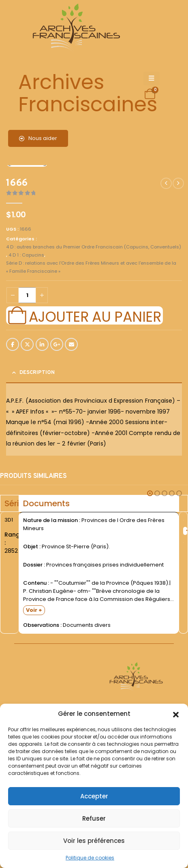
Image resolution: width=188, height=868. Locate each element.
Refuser (94, 818)
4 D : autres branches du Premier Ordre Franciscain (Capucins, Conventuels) (94, 247)
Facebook (13, 344)
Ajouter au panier (95, 316)
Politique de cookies (90, 858)
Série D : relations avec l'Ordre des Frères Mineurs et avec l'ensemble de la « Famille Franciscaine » (91, 267)
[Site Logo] (75, 29)
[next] (178, 183)
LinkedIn (42, 344)
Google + (57, 344)
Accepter (94, 796)
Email (71, 344)
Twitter (27, 344)
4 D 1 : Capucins (26, 255)
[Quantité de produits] (27, 295)
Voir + (34, 610)
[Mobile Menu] (152, 79)
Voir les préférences (94, 841)
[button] (176, 714)
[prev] (166, 183)
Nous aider (38, 138)
